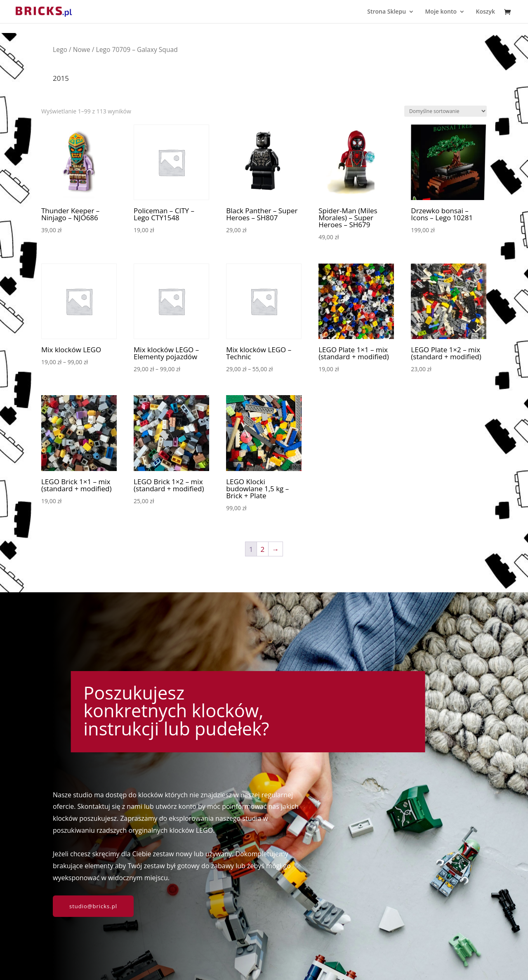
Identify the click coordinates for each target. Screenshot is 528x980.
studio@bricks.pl (93, 906)
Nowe (82, 49)
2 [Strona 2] (263, 549)
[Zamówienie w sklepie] (445, 111)
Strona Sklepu (387, 12)
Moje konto (441, 12)
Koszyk (485, 12)
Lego (60, 49)
